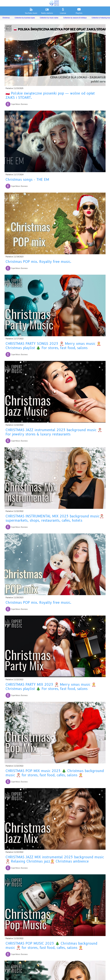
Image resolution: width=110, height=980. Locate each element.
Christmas (6, 18)
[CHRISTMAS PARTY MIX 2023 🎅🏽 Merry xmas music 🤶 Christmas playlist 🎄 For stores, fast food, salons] (55, 646)
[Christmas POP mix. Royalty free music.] (55, 223)
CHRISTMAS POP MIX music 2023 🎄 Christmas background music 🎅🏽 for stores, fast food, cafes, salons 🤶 (55, 773)
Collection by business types (25, 18)
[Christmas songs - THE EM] (55, 141)
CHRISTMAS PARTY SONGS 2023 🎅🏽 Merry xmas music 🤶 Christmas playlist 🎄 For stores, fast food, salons (53, 346)
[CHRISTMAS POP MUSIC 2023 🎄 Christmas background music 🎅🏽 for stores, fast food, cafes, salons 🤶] (55, 905)
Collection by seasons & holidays (75, 18)
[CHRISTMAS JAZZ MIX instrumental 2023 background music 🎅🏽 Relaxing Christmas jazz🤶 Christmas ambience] (55, 819)
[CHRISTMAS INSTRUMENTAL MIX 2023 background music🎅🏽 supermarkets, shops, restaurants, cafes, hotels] (55, 478)
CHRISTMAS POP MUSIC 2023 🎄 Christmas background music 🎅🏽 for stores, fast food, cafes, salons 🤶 (51, 946)
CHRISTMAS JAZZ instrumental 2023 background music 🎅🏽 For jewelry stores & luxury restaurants (54, 432)
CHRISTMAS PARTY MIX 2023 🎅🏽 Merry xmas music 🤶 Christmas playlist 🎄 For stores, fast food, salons (51, 687)
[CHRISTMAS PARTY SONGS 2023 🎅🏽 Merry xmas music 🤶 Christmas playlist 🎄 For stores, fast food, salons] (55, 306)
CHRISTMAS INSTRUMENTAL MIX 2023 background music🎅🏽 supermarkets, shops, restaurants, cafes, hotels (55, 518)
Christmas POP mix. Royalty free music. (38, 262)
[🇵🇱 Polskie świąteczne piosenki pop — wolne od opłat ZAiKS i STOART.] (55, 55)
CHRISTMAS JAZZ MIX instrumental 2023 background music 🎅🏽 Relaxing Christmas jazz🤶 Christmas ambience (55, 859)
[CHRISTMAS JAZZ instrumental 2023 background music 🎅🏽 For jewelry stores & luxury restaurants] (55, 392)
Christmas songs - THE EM (27, 180)
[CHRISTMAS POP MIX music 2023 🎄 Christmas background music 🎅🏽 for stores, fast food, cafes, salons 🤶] (55, 733)
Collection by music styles (49, 18)
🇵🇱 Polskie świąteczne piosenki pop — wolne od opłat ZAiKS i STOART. (50, 95)
